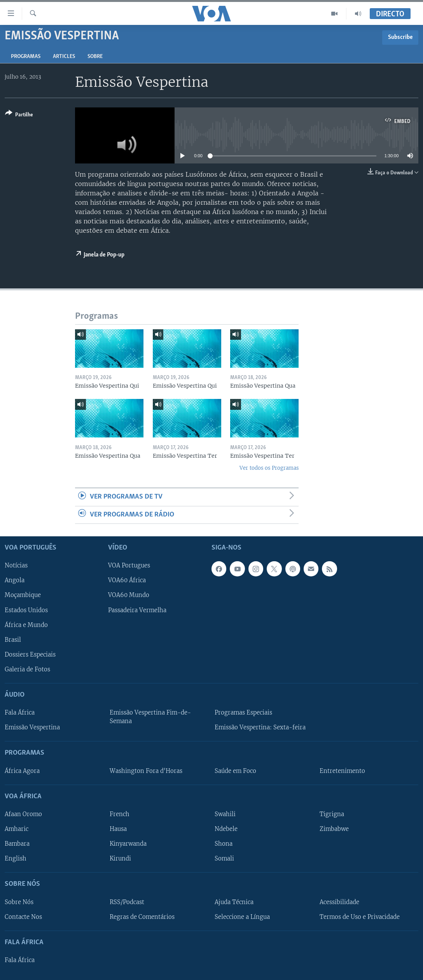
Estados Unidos (26, 610)
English (16, 859)
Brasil (13, 640)
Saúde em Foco (235, 771)
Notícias (16, 566)
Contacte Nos (23, 917)
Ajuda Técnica (234, 902)
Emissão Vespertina (32, 727)
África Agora (22, 771)
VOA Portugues (129, 566)
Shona (224, 844)
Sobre (95, 57)
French (120, 814)
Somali (224, 859)
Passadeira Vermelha (137, 610)
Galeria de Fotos (27, 669)
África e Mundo (26, 625)
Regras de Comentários (142, 917)
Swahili (225, 814)
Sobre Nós (19, 902)
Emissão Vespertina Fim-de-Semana (150, 717)
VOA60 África (127, 581)
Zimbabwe (334, 829)
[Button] (19, 115)
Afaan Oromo (23, 814)
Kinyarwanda (128, 844)
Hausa (118, 829)
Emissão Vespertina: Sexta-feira (260, 727)
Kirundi (120, 859)
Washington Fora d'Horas (146, 771)
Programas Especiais (243, 713)
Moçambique (23, 595)
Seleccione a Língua (242, 917)
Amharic (17, 829)
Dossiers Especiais (30, 655)
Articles (64, 57)
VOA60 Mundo (129, 595)
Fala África (20, 713)
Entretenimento (342, 771)
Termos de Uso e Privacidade (360, 917)
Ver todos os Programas (269, 468)
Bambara (17, 844)
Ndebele (226, 829)
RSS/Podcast (127, 902)
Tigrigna (332, 814)
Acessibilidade (339, 902)
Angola (15, 581)
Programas (26, 57)
